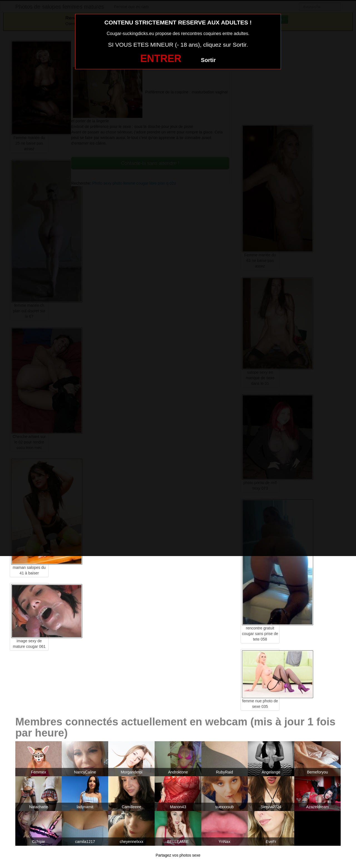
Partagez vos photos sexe (178, 855)
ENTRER (161, 59)
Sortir (208, 60)
